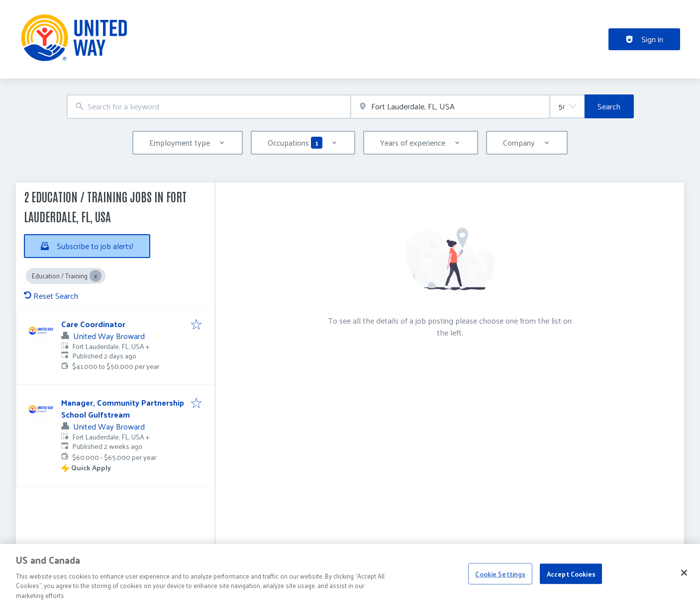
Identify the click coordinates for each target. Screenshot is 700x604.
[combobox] (209, 107)
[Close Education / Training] (96, 276)
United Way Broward (109, 336)
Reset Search (51, 296)
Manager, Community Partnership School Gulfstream (123, 408)
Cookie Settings (500, 587)
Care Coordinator (93, 324)
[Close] (684, 586)
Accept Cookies (571, 587)
